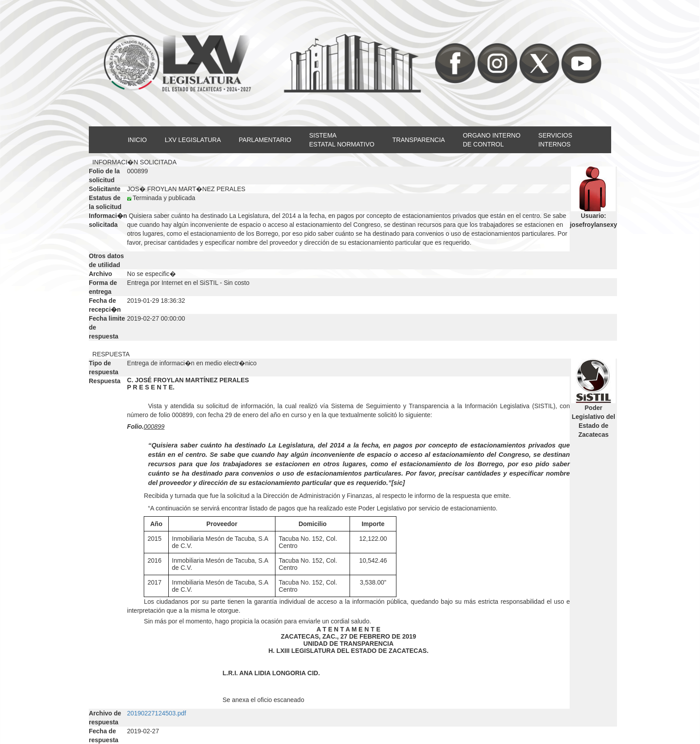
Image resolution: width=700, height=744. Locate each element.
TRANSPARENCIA (419, 140)
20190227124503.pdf (157, 713)
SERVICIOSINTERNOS (555, 140)
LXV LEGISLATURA (193, 140)
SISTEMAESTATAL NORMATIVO (342, 140)
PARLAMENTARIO (265, 140)
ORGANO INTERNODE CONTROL (492, 140)
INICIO (137, 140)
